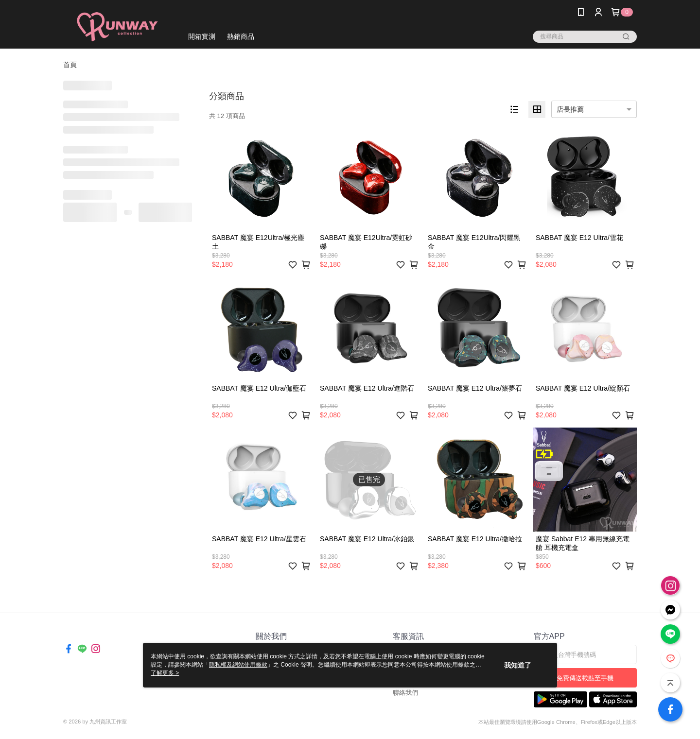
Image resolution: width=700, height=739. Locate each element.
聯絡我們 (405, 693)
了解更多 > (165, 673)
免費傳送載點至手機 (585, 678)
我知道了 (518, 665)
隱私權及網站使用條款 (238, 665)
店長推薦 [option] (570, 109)
